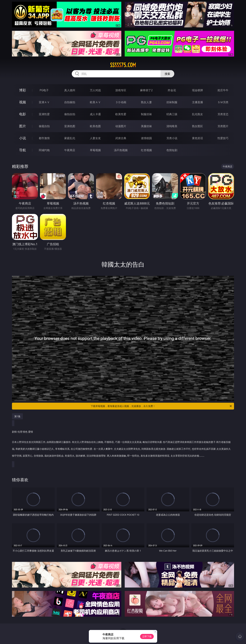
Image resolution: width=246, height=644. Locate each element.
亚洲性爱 (44, 114)
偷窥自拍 (44, 126)
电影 (23, 114)
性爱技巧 (223, 138)
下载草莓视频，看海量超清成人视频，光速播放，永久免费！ (162, 406)
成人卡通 (95, 114)
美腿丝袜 (146, 126)
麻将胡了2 (146, 90)
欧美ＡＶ (95, 102)
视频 (23, 102)
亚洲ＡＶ (44, 102)
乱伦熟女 (197, 114)
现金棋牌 (197, 90)
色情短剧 (172, 150)
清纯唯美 (172, 126)
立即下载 (147, 636)
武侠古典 (121, 138)
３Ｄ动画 (121, 102)
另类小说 (172, 138)
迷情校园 (146, 138)
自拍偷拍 (70, 102)
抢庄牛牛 (223, 90)
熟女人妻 (146, 102)
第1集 (17, 416)
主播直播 (197, 102)
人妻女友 (95, 138)
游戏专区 (121, 90)
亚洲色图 (70, 126)
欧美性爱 (121, 114)
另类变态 (223, 114)
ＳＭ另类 (223, 102)
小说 (23, 138)
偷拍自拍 (70, 114)
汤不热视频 (121, 150)
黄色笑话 (197, 138)
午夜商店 (70, 150)
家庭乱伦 (70, 138)
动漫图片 (121, 126)
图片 (23, 126)
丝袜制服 (172, 102)
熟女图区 (197, 126)
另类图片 (223, 126)
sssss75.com (123, 65)
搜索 (167, 74)
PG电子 (44, 90)
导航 (23, 150)
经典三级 (172, 114)
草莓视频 (95, 150)
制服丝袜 (146, 114)
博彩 (23, 90)
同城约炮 (44, 150)
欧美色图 (95, 126)
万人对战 (95, 90)
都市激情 (44, 138)
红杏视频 (146, 150)
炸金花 (172, 90)
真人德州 (70, 90)
